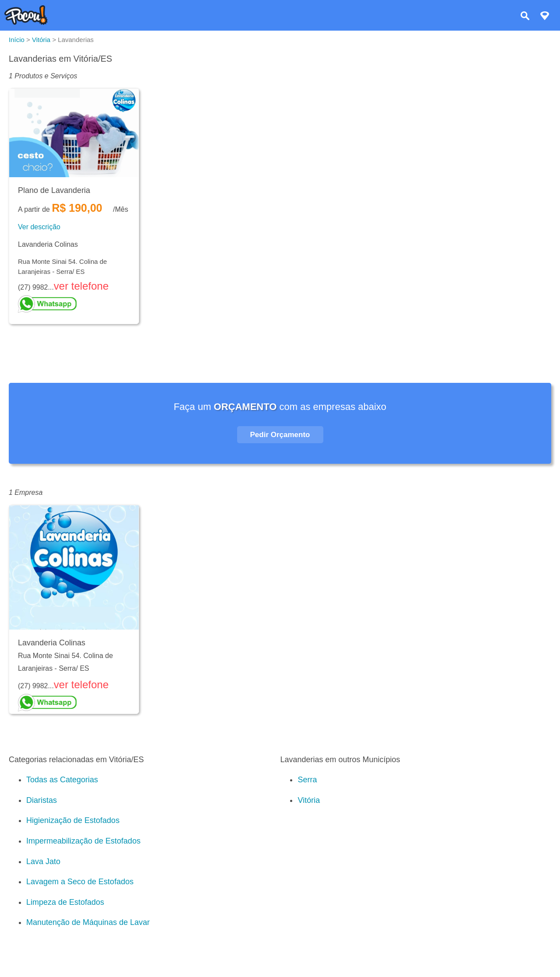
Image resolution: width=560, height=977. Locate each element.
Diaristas (42, 800)
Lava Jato (43, 861)
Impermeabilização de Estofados (83, 841)
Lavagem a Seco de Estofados (80, 882)
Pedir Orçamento (280, 435)
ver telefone (81, 286)
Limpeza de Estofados (65, 902)
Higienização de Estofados (73, 820)
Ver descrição (39, 227)
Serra (307, 780)
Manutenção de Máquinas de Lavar (88, 922)
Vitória (309, 800)
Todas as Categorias (62, 780)
